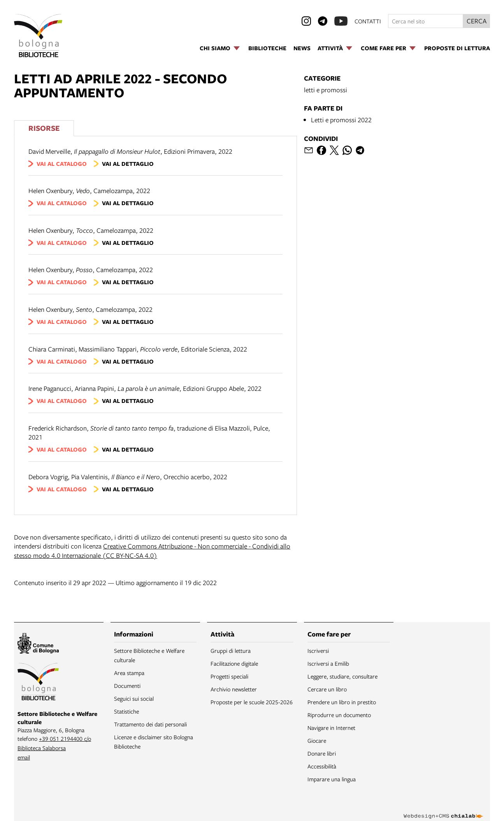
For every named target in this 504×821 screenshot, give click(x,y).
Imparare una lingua (332, 779)
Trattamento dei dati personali (150, 724)
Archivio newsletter (234, 689)
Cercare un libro (327, 689)
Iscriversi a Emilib (328, 663)
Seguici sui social (134, 698)
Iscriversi (318, 650)
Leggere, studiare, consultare (342, 676)
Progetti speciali (229, 676)
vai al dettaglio (128, 164)
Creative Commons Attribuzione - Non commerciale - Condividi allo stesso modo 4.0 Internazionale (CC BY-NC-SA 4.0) (152, 551)
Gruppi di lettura (231, 650)
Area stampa (129, 673)
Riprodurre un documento (339, 715)
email (24, 757)
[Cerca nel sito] (426, 21)
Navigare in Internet (331, 728)
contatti (368, 21)
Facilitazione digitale (234, 663)
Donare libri (322, 753)
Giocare (317, 740)
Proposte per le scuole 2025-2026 (252, 702)
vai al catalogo (62, 164)
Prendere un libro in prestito (342, 702)
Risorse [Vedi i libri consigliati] (44, 128)
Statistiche (126, 711)
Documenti (127, 686)
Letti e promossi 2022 (341, 120)
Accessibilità (322, 766)
